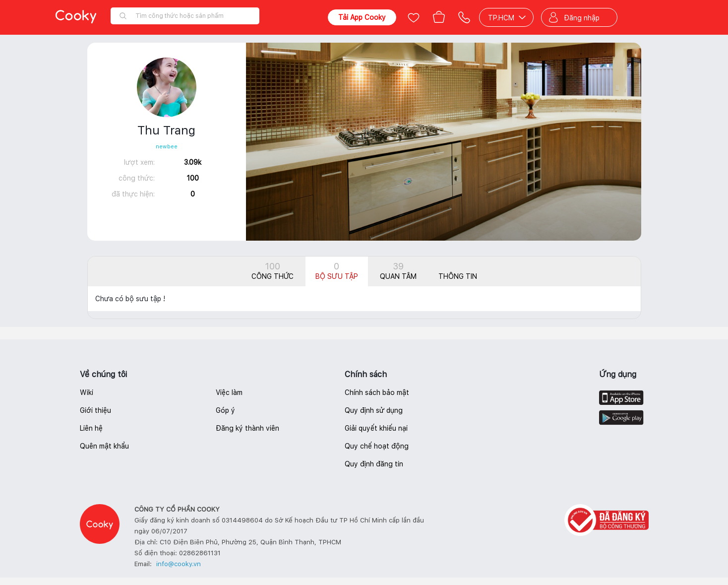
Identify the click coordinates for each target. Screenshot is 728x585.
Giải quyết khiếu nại (376, 428)
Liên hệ (91, 428)
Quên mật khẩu (104, 446)
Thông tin (458, 276)
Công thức (273, 271)
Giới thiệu (95, 410)
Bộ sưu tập (337, 271)
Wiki (87, 392)
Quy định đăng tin (374, 464)
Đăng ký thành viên (247, 428)
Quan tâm (398, 271)
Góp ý (225, 410)
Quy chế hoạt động (377, 446)
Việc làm (229, 392)
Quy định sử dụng (374, 410)
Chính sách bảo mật (377, 392)
